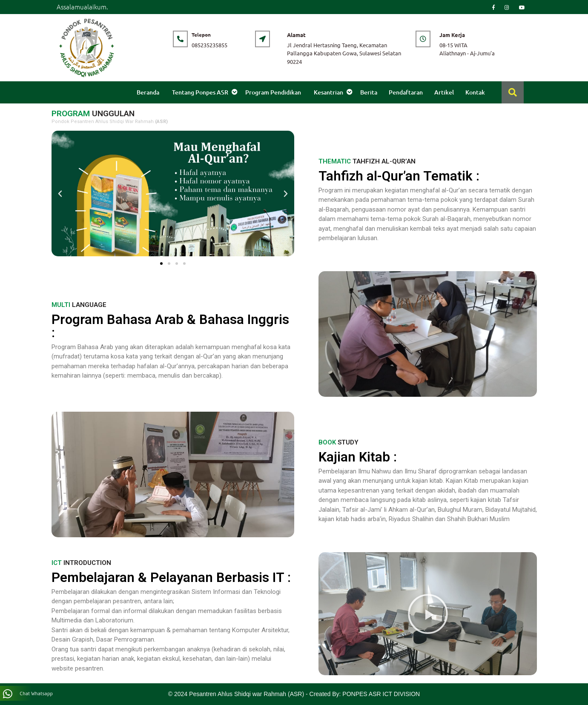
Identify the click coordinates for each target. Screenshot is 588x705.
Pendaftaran (406, 92)
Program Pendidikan (273, 92)
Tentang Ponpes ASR (200, 92)
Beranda (148, 92)
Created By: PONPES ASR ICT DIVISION (365, 694)
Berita (369, 92)
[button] (161, 264)
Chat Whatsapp (28, 694)
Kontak (475, 92)
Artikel (444, 92)
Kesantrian (328, 92)
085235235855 (209, 45)
